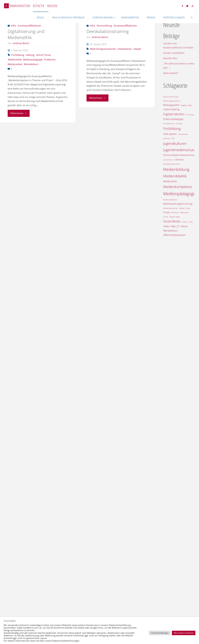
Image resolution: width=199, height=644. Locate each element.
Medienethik (15, 74)
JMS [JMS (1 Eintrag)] (173, 138)
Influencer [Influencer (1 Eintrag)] (167, 138)
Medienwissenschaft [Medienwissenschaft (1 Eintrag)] (170, 208)
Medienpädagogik (33, 74)
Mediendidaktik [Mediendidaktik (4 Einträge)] (175, 176)
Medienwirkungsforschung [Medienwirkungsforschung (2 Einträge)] (178, 204)
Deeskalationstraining (108, 46)
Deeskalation (125, 64)
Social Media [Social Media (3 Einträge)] (172, 221)
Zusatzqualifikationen (29, 40)
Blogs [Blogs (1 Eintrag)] (190, 105)
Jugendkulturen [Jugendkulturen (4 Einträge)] (175, 143)
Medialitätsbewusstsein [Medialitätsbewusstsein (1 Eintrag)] (172, 164)
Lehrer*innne (43, 70)
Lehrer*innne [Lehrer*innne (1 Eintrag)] (168, 160)
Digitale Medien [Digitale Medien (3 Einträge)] (174, 114)
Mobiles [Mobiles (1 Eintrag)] (182, 208)
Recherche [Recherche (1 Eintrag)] (175, 213)
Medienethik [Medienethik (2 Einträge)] (170, 181)
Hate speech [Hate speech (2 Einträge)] (170, 134)
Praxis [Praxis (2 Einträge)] (167, 212)
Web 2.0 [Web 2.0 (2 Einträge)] (175, 226)
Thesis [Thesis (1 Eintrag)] (190, 222)
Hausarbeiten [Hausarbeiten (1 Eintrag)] (183, 134)
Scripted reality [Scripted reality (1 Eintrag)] (175, 217)
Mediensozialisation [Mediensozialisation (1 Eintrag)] (170, 200)
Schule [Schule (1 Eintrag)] (166, 217)
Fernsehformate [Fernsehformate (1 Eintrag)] (169, 124)
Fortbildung (18, 70)
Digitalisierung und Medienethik (26, 49)
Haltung (30, 70)
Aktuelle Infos (170, 58)
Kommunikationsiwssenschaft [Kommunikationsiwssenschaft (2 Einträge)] (180, 155)
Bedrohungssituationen (103, 64)
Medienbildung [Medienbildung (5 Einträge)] (176, 169)
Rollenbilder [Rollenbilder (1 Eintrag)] (184, 213)
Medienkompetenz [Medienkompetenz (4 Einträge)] (178, 187)
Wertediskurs (31, 79)
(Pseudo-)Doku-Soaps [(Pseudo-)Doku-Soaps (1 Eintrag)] (171, 97)
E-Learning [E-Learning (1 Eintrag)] (190, 115)
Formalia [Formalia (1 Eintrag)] (179, 124)
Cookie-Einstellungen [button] (160, 633)
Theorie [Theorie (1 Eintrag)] (184, 222)
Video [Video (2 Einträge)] (166, 226)
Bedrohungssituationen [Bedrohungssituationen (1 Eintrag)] (172, 101)
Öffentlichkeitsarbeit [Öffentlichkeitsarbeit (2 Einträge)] (174, 235)
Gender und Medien (174, 53)
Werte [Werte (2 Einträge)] (184, 226)
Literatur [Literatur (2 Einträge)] (179, 159)
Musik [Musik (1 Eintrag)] (188, 208)
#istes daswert (171, 73)
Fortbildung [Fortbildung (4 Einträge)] (172, 128)
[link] (192, 17)
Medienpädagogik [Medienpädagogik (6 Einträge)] (180, 194)
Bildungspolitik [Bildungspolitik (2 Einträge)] (171, 105)
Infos (14, 40)
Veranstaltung (104, 40)
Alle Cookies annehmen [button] (184, 633)
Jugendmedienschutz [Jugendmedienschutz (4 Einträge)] (179, 150)
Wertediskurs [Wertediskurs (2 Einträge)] (170, 231)
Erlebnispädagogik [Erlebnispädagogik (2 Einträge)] (173, 119)
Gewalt (137, 64)
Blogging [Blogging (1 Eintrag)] (184, 105)
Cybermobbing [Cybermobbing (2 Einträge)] (171, 109)
